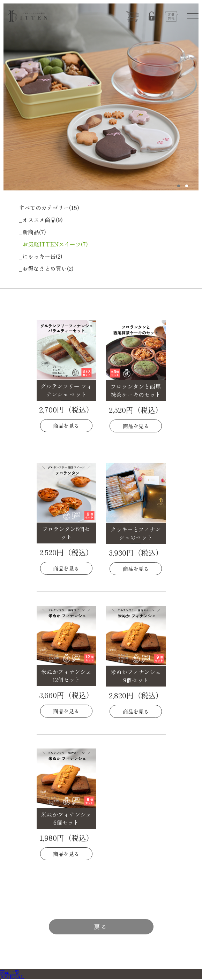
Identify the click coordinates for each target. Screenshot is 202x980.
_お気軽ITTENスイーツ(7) (53, 244)
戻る (101, 927)
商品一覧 (10, 972)
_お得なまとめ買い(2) (46, 268)
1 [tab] (178, 186)
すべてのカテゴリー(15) (49, 207)
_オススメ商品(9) (41, 220)
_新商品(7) (32, 232)
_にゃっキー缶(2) (41, 256)
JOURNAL (12, 977)
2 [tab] (186, 186)
